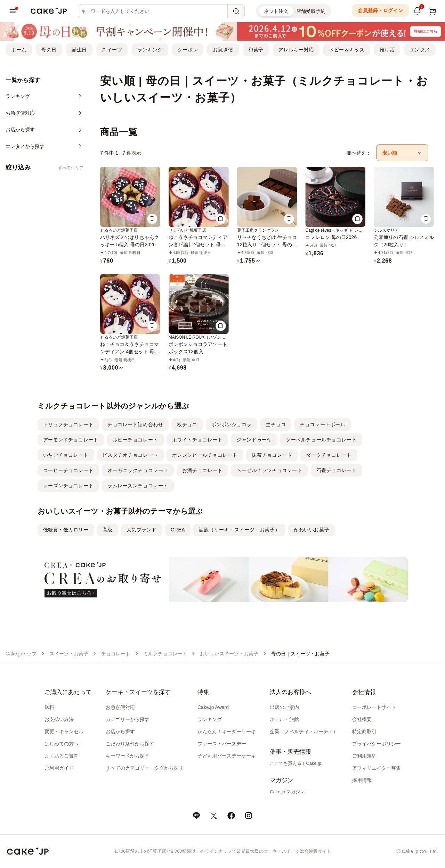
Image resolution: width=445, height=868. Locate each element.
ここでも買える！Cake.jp (296, 763)
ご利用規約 (364, 756)
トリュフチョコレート (68, 424)
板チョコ (187, 424)
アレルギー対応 (296, 50)
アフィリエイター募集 (377, 768)
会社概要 (362, 719)
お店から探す (120, 731)
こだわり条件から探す (130, 744)
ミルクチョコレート (165, 654)
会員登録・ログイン (381, 10)
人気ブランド (142, 530)
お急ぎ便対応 (120, 707)
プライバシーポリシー (377, 744)
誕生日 (79, 50)
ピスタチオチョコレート (130, 455)
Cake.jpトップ (21, 654)
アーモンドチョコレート (71, 440)
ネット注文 (276, 11)
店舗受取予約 (311, 11)
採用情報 (362, 780)
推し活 (387, 50)
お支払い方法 (59, 719)
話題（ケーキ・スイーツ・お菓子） (239, 530)
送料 (49, 707)
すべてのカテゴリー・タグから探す (145, 768)
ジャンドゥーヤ (254, 440)
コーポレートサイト (374, 707)
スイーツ (112, 50)
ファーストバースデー (222, 744)
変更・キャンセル (64, 731)
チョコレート (116, 654)
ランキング (150, 50)
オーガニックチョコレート (138, 470)
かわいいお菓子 (311, 530)
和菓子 (256, 50)
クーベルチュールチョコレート (321, 440)
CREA (178, 530)
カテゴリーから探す (128, 719)
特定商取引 (364, 731)
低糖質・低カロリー (66, 530)
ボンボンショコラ (232, 424)
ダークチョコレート (329, 455)
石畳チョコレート (337, 470)
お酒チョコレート (202, 470)
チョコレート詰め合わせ (135, 424)
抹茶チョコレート (272, 455)
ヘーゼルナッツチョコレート (269, 470)
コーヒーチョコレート (68, 470)
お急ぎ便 (223, 50)
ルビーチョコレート (135, 440)
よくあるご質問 (62, 756)
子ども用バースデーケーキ (227, 756)
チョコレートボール (322, 424)
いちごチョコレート (66, 455)
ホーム (19, 50)
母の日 (49, 50)
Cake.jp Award (213, 707)
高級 (108, 530)
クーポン (188, 50)
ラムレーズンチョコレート (138, 486)
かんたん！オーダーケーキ (227, 731)
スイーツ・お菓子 (69, 654)
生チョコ (276, 424)
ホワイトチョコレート (197, 440)
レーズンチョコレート (68, 486)
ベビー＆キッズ (347, 50)
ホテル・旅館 (284, 719)
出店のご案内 (284, 707)
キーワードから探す (128, 756)
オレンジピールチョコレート (205, 455)
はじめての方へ (62, 744)
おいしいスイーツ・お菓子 (229, 654)
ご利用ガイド (59, 768)
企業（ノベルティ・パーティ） (304, 731)
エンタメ (420, 50)
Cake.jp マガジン (287, 792)
